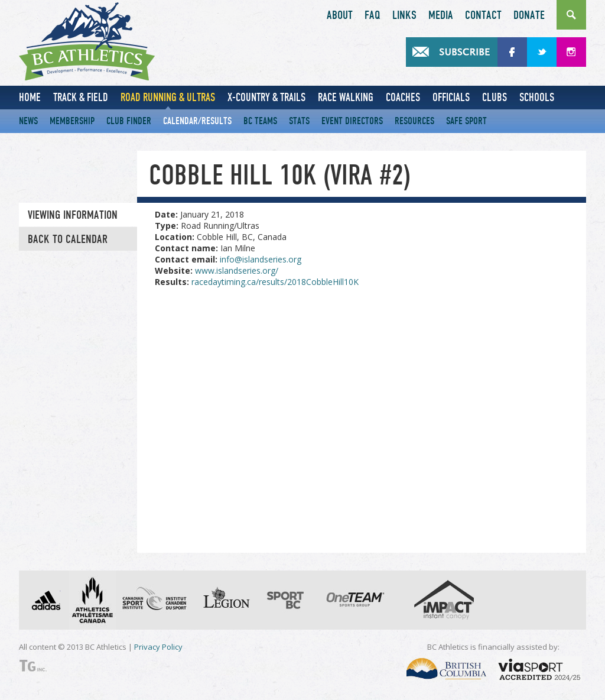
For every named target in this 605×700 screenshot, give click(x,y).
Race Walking (346, 97)
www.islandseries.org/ (237, 270)
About (340, 15)
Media (441, 15)
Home (30, 97)
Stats (299, 121)
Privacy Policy (158, 647)
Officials (451, 97)
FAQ (373, 15)
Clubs (495, 97)
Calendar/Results (197, 121)
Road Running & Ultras (168, 97)
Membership (72, 121)
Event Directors (352, 121)
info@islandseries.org (261, 259)
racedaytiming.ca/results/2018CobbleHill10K (275, 282)
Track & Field (81, 97)
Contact (483, 15)
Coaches (403, 97)
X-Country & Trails (266, 97)
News (28, 121)
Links (404, 15)
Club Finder (129, 121)
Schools (537, 97)
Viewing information (73, 215)
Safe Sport (466, 121)
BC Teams (260, 121)
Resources (414, 121)
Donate (529, 15)
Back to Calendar (68, 239)
